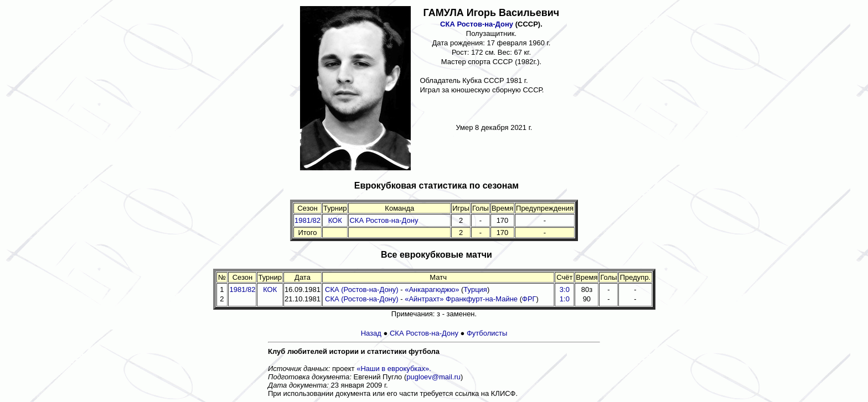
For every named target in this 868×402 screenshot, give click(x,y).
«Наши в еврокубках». (394, 369)
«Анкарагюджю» (432, 289)
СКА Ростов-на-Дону (477, 24)
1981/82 (308, 220)
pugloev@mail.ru (433, 377)
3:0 (565, 289)
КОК (335, 220)
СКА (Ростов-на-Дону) (362, 289)
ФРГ (529, 299)
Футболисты (487, 333)
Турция (475, 289)
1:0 (565, 299)
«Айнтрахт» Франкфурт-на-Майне (461, 299)
